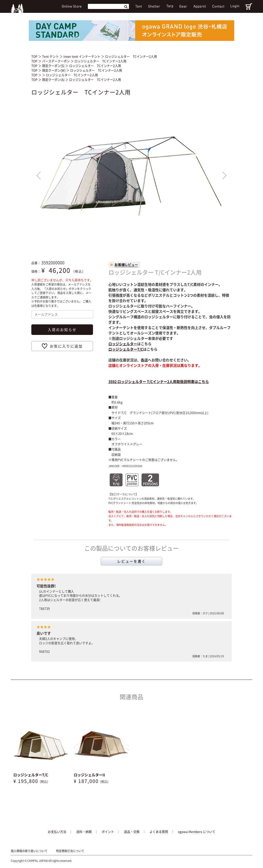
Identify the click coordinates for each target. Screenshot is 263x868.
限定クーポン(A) (54, 80)
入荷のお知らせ (62, 330)
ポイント (108, 832)
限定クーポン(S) (54, 66)
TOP (34, 57)
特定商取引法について (70, 851)
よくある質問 (159, 832)
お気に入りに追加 (66, 346)
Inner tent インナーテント (82, 57)
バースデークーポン (56, 61)
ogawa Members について (197, 832)
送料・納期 (84, 832)
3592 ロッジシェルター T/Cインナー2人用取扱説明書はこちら (159, 381)
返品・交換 (132, 832)
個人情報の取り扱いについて (29, 851)
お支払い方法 (57, 832)
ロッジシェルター (123, 344)
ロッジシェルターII (89, 775)
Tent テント (51, 57)
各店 (144, 360)
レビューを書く (131, 561)
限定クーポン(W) (54, 70)
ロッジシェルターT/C (126, 349)
